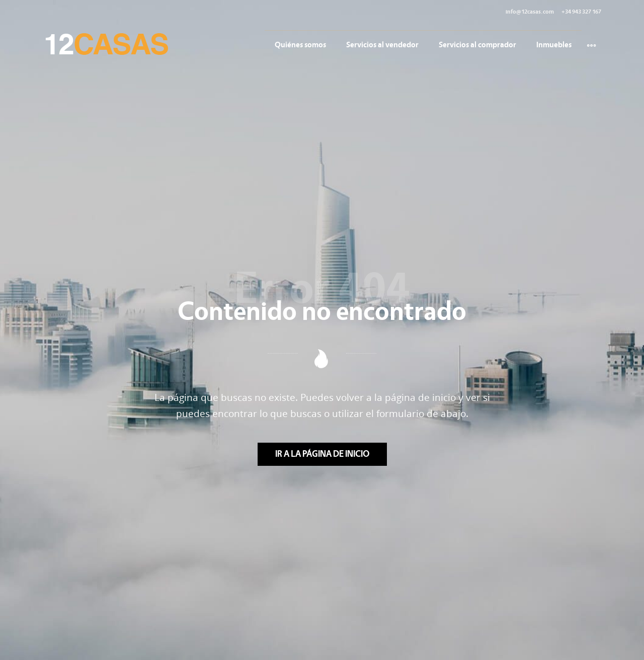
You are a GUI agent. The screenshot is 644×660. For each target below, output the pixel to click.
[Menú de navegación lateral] (591, 44)
